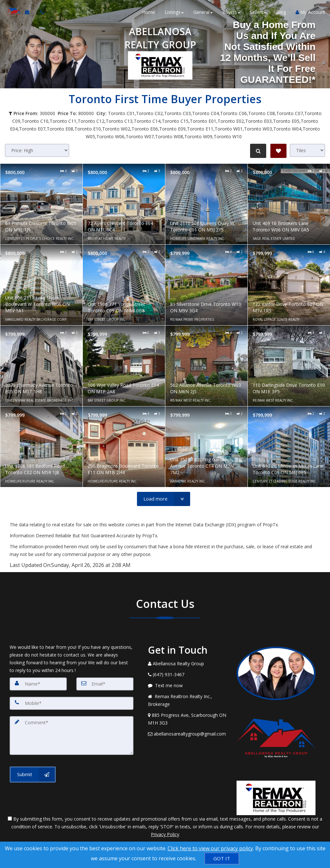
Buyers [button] (231, 13)
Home (149, 13)
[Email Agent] (29, 13)
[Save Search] (278, 151)
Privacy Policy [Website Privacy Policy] (165, 834)
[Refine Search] (258, 151)
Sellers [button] (258, 13)
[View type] (307, 150)
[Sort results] (37, 150)
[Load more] (164, 499)
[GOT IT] (222, 858)
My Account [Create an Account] (310, 13)
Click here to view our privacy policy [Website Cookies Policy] (210, 848)
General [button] (203, 13)
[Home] (12, 13)
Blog (281, 13)
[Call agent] (40, 13)
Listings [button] (174, 13)
